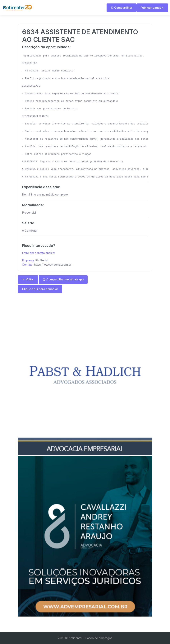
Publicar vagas (152, 8)
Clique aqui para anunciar (40, 289)
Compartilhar (122, 8)
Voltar (28, 279)
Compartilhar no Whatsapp (63, 279)
